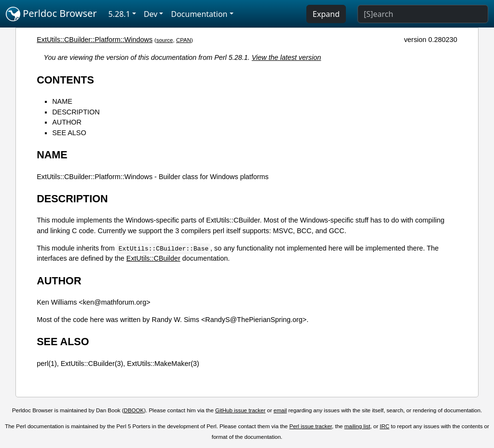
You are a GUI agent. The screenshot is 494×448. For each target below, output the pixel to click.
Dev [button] (151, 14)
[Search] (423, 14)
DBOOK (134, 410)
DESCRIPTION (76, 112)
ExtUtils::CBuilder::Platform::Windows (95, 40)
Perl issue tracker (311, 426)
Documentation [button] (199, 14)
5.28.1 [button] (119, 14)
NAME (62, 101)
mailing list (357, 426)
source (165, 40)
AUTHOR (67, 122)
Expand (326, 14)
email (280, 410)
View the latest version (287, 57)
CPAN (184, 40)
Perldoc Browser (51, 14)
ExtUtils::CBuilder (153, 258)
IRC (384, 426)
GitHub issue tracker (240, 410)
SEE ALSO (69, 133)
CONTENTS (65, 80)
